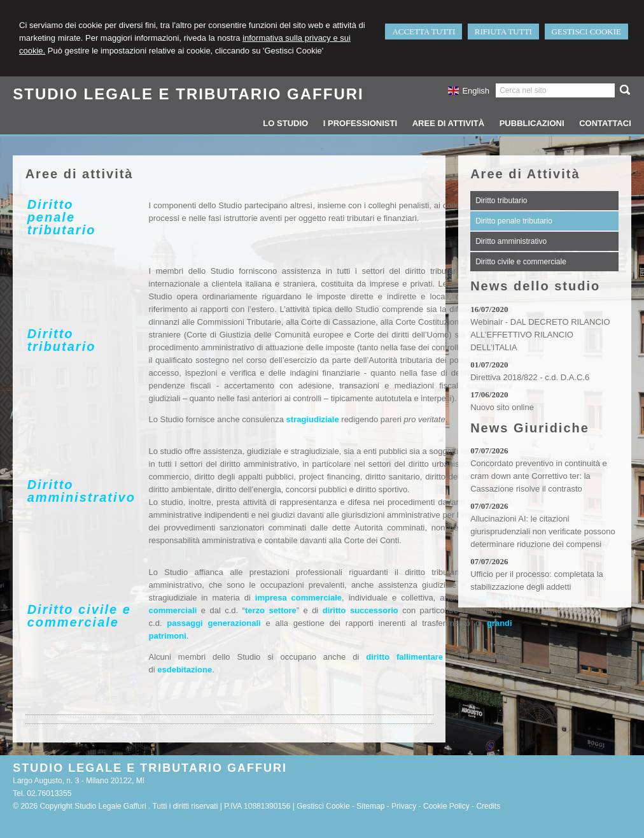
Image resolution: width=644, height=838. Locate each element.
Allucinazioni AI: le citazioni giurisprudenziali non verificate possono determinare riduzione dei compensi (543, 531)
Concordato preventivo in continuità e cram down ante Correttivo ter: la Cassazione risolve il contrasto (539, 476)
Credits (488, 806)
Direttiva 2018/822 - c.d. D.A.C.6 (530, 377)
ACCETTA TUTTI (423, 32)
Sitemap (370, 806)
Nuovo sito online (502, 407)
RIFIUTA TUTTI (503, 32)
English (469, 91)
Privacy (404, 806)
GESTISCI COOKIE (586, 32)
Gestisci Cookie (323, 806)
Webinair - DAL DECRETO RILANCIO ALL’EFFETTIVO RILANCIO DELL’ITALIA (540, 335)
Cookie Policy (446, 806)
